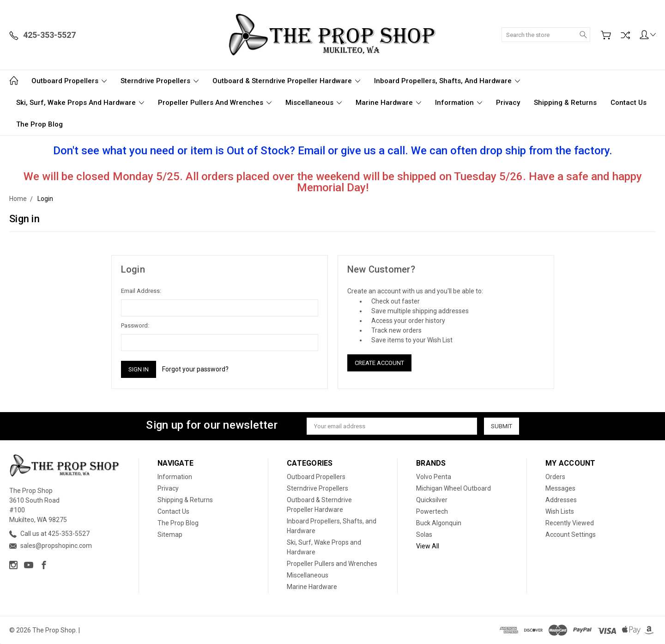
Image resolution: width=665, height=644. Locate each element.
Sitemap (170, 535)
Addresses (561, 500)
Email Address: (141, 291)
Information (459, 103)
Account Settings (571, 535)
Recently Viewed (570, 523)
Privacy (508, 103)
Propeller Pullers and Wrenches (215, 103)
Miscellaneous (314, 103)
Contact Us (629, 103)
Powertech (432, 511)
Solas (424, 535)
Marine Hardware (388, 103)
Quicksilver (432, 500)
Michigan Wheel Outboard (453, 488)
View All (428, 546)
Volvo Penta (434, 477)
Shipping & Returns (565, 103)
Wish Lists (560, 511)
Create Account (379, 363)
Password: (135, 325)
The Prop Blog (39, 124)
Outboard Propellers (69, 81)
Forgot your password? (195, 369)
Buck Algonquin (439, 523)
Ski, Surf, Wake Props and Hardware (80, 103)
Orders (555, 477)
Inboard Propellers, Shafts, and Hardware (447, 81)
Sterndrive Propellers (160, 81)
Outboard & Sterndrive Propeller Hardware (286, 81)
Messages (560, 488)
